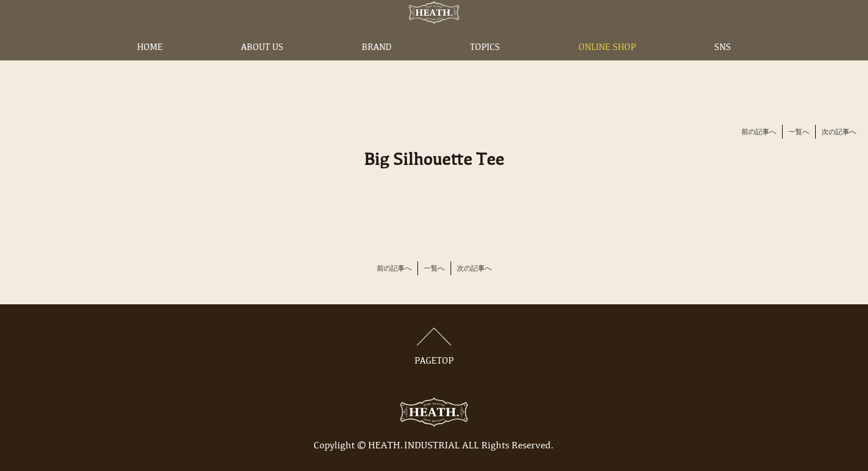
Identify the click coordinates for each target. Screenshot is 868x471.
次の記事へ (839, 132)
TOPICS (485, 66)
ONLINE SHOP (607, 66)
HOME (150, 66)
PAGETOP (434, 347)
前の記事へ (759, 132)
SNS (723, 66)
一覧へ (799, 132)
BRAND (377, 66)
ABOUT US (262, 66)
